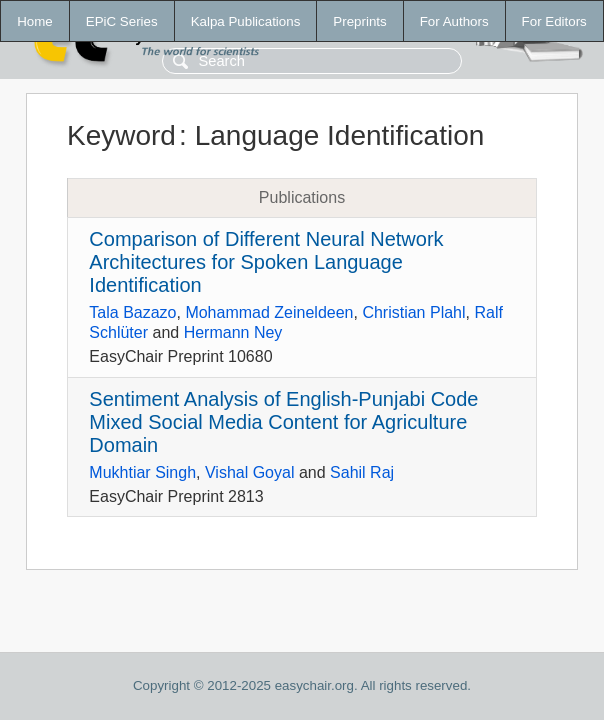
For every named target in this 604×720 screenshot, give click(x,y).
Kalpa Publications (246, 21)
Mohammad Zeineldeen (269, 312)
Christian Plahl (413, 312)
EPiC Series (122, 21)
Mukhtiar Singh (142, 472)
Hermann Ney (233, 332)
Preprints (359, 21)
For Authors (454, 21)
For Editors (554, 21)
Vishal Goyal (250, 472)
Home (35, 21)
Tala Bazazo (132, 312)
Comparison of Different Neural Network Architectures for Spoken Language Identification (266, 262)
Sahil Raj (362, 472)
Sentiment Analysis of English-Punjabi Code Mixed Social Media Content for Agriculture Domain (283, 422)
